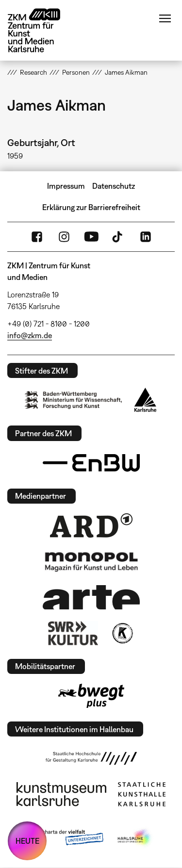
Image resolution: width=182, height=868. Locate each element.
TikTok (118, 237)
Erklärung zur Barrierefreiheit (91, 207)
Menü (165, 18)
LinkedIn (146, 237)
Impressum (66, 186)
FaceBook (37, 237)
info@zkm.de (30, 335)
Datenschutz (114, 186)
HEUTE (27, 841)
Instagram (64, 237)
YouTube (91, 237)
